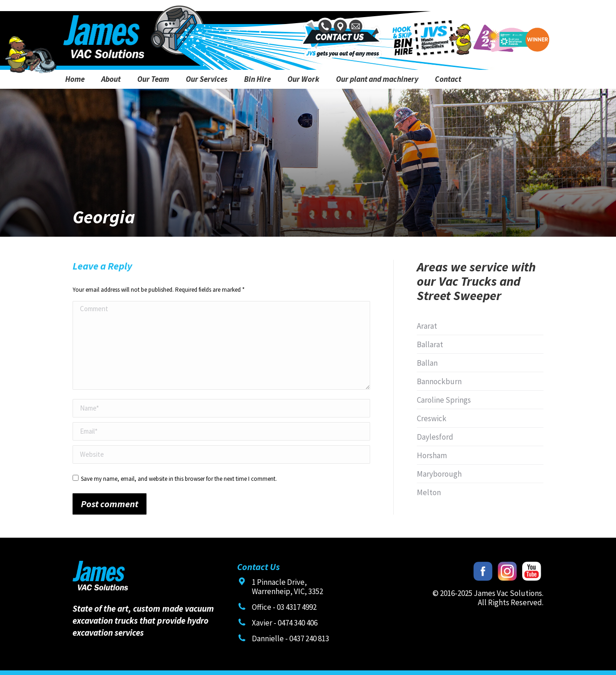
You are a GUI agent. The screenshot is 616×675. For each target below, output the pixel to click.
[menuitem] (75, 79)
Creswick (432, 418)
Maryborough (439, 474)
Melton (429, 492)
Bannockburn (439, 381)
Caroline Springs (444, 400)
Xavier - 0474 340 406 (285, 623)
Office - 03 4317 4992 (284, 607)
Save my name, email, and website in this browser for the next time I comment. (179, 479)
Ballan (427, 363)
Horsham (432, 455)
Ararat (427, 326)
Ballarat (430, 344)
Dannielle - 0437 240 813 (290, 638)
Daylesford (435, 437)
